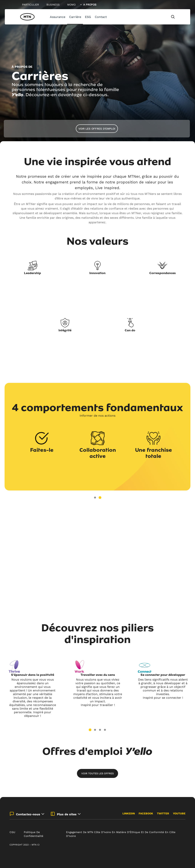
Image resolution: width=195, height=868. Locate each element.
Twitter (163, 813)
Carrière (75, 17)
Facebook (146, 813)
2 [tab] (100, 498)
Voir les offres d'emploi (97, 129)
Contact (101, 17)
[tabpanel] (97, 73)
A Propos (90, 5)
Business (53, 5)
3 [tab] (100, 730)
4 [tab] (105, 730)
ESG (88, 17)
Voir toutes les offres (97, 773)
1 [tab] (95, 498)
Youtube (179, 813)
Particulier (30, 5)
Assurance (58, 17)
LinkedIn (129, 813)
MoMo (71, 5)
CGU (12, 832)
